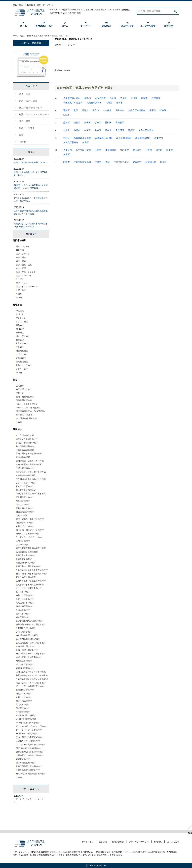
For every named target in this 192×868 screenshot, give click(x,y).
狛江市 (66, 115)
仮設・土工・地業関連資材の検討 (31, 686)
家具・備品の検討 (24, 701)
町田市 (66, 162)
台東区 (87, 130)
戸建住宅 (20, 311)
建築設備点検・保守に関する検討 (31, 643)
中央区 (98, 130)
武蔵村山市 (151, 162)
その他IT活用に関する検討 (28, 723)
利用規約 (158, 842)
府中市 (159, 150)
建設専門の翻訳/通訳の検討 (28, 639)
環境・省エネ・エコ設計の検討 (30, 519)
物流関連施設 (22, 351)
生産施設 (20, 347)
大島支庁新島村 (71, 142)
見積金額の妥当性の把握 (27, 552)
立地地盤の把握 (23, 457)
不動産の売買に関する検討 (28, 770)
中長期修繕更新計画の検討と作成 (31, 479)
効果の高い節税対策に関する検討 (31, 624)
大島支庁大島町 (94, 103)
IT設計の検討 (22, 515)
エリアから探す (148, 24)
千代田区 (120, 130)
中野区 (66, 138)
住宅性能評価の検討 (25, 468)
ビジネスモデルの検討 (26, 483)
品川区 (66, 123)
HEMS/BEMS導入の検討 (27, 734)
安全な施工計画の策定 (26, 577)
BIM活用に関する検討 (25, 715)
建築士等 (20, 386)
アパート (20, 314)
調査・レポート (23, 247)
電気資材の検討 (23, 705)
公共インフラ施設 (24, 365)
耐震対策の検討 (23, 759)
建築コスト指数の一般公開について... (31, 162)
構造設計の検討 (23, 505)
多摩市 (77, 130)
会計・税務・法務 (24, 265)
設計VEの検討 (22, 545)
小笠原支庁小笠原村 (73, 103)
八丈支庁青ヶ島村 (72, 98)
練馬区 (86, 142)
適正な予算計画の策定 (26, 490)
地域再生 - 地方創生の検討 (28, 534)
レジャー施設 (22, 369)
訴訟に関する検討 (24, 632)
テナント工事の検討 (25, 664)
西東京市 (159, 138)
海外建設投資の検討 (25, 486)
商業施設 (20, 325)
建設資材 (20, 279)
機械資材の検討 (23, 708)
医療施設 (20, 333)
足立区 (113, 98)
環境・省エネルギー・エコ (28, 287)
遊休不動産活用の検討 (26, 446)
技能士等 (20, 393)
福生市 (170, 150)
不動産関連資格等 (24, 400)
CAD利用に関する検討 (26, 719)
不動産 (19, 294)
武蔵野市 (137, 162)
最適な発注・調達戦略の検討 (29, 566)
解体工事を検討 (23, 617)
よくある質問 (173, 842)
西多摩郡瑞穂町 (143, 138)
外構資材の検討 (23, 712)
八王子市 (68, 150)
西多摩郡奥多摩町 (82, 138)
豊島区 (131, 130)
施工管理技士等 (23, 389)
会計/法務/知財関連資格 (26, 418)
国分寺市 (120, 110)
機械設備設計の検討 (25, 512)
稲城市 (144, 98)
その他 (19, 298)
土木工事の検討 (23, 614)
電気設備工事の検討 (25, 603)
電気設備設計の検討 (25, 508)
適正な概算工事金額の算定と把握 (31, 548)
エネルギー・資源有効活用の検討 (31, 745)
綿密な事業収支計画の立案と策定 (31, 494)
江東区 (163, 110)
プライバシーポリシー (139, 842)
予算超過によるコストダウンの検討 (32, 570)
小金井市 (107, 110)
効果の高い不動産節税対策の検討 (31, 774)
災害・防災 (21, 290)
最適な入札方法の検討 (26, 555)
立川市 (66, 130)
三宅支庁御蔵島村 (82, 162)
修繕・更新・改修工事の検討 (29, 657)
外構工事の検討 (23, 610)
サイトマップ (88, 842)
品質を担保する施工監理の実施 (30, 585)
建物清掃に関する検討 (26, 646)
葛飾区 (66, 110)
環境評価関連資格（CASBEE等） (31, 411)
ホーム (23, 24)
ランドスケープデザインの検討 (30, 537)
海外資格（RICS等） (25, 415)
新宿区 (87, 123)
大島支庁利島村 (146, 130)
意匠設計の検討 (23, 501)
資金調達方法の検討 (25, 497)
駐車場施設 (21, 358)
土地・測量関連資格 (25, 397)
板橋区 (134, 98)
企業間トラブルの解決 (26, 628)
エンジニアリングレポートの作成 (31, 472)
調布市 (108, 130)
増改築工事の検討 (24, 661)
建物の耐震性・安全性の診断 (29, 464)
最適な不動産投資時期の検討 (29, 766)
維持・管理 (21, 268)
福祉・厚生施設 (23, 336)
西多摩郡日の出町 (104, 138)
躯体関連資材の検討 (25, 690)
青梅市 (119, 103)
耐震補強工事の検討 (25, 668)
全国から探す (127, 24)
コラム (65, 24)
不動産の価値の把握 (25, 450)
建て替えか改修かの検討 (27, 439)
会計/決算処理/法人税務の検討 (29, 621)
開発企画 (20, 250)
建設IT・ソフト (23, 283)
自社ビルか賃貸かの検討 (27, 443)
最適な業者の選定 (24, 559)
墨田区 (108, 123)
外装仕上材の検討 (24, 697)
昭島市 (88, 98)
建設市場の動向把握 (25, 435)
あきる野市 (100, 98)
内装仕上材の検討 (24, 694)
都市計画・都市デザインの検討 (30, 530)
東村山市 (124, 150)
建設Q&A (106, 24)
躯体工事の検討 (23, 592)
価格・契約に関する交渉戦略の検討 (32, 574)
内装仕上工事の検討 (25, 595)
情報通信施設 (22, 362)
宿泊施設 (20, 329)
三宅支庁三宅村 (121, 162)
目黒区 (163, 162)
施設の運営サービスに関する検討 (31, 654)
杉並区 (98, 123)
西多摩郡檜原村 (124, 138)
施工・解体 (21, 261)
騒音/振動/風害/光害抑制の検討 (30, 752)
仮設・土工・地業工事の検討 (29, 588)
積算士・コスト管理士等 (27, 404)
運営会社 (169, 24)
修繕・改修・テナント (26, 272)
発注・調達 (21, 257)
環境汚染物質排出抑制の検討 (29, 748)
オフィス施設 (22, 322)
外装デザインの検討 (25, 526)
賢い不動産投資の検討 (26, 763)
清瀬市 (85, 110)
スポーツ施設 (22, 354)
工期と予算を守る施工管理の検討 (31, 581)
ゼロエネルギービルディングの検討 (32, 726)
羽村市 (98, 150)
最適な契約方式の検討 (26, 563)
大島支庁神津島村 (137, 110)
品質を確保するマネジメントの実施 (32, 675)
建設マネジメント (24, 276)
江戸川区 (156, 98)
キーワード (86, 24)
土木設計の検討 (23, 541)
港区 (108, 162)
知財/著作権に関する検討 (27, 635)
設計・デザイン (23, 254)
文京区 (66, 154)
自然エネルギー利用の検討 (28, 741)
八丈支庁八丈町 (83, 150)
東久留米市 (111, 150)
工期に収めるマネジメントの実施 (31, 672)
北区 (76, 110)
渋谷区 (77, 123)
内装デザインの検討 (25, 523)
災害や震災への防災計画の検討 (30, 755)
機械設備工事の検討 (25, 606)
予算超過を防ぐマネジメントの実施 (32, 679)
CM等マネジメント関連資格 (28, 408)
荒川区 (123, 98)
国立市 (96, 110)
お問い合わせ (118, 842)
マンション (21, 318)
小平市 (153, 110)
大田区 (109, 103)
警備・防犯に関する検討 (27, 650)
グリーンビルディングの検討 (29, 730)
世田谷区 (120, 123)
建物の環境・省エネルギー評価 (30, 461)
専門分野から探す (44, 24)
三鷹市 (98, 162)
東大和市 (137, 150)
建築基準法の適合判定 (26, 475)
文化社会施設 (22, 343)
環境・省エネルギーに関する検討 (31, 683)
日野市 (149, 150)
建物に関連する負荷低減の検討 (30, 737)
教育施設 (20, 340)
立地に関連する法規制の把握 (29, 454)
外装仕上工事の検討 (25, 599)
